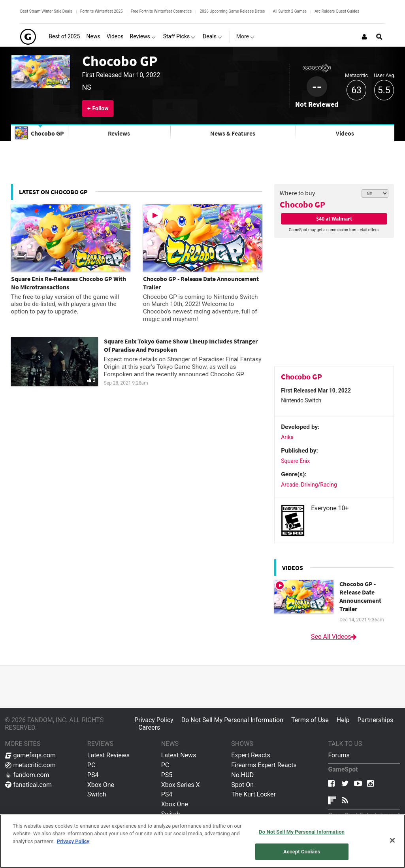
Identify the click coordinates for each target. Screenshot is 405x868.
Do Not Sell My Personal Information (232, 720)
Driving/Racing (319, 485)
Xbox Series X (181, 785)
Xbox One (101, 785)
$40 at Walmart (334, 219)
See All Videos (334, 637)
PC (91, 765)
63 (356, 90)
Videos (345, 133)
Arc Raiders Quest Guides (337, 11)
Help (343, 720)
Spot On (242, 785)
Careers (149, 727)
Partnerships (376, 720)
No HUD (242, 775)
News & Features (233, 133)
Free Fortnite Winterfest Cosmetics (161, 11)
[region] (202, 841)
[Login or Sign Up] (364, 37)
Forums (339, 755)
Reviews (119, 133)
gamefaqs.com (31, 755)
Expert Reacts (251, 755)
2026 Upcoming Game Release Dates (232, 11)
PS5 (167, 775)
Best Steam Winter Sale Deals (46, 11)
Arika (287, 437)
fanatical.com (29, 785)
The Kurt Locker (253, 794)
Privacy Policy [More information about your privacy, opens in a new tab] (73, 841)
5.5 (384, 90)
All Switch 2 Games (290, 11)
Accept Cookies (302, 852)
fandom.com (27, 775)
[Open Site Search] (379, 37)
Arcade (290, 485)
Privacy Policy (154, 720)
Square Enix (295, 461)
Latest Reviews (108, 755)
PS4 (93, 775)
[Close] (392, 840)
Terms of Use (310, 720)
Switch (97, 794)
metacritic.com (30, 765)
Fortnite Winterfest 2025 (102, 11)
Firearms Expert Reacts (264, 765)
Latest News (179, 755)
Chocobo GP (120, 61)
